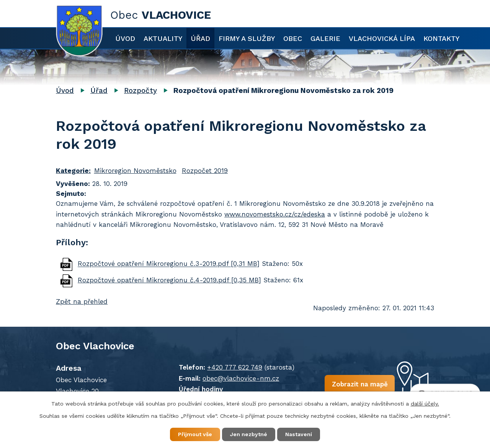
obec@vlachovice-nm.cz (241, 378)
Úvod (125, 38)
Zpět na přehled (82, 301)
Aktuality (163, 38)
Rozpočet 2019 (205, 171)
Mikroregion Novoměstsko (135, 171)
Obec (293, 38)
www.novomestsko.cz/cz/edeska (275, 214)
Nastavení (299, 434)
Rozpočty (140, 90)
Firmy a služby (247, 38)
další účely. (425, 404)
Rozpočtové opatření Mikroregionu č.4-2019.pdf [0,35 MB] (169, 280)
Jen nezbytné (249, 434)
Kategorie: (73, 171)
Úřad (200, 38)
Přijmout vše (195, 434)
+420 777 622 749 (235, 367)
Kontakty (441, 38)
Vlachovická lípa (382, 38)
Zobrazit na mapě (359, 384)
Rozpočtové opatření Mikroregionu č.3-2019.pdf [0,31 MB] (169, 264)
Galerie (325, 38)
